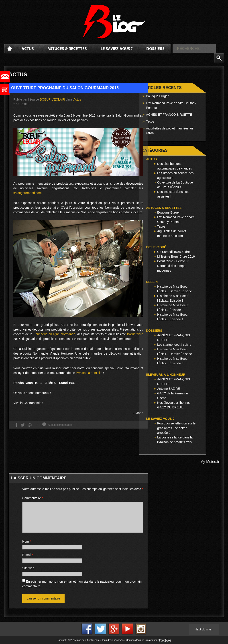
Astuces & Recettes (67, 49)
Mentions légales (135, 640)
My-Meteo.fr (210, 462)
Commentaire (33, 498)
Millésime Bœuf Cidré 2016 (176, 256)
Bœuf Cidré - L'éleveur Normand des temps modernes (173, 266)
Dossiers (155, 49)
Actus (28, 49)
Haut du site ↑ (204, 629)
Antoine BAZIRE (169, 389)
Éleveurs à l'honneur (166, 375)
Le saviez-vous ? (117, 49)
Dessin (152, 282)
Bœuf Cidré (135, 334)
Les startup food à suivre (174, 345)
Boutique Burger (157, 96)
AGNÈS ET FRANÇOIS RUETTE (169, 115)
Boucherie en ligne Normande (54, 334)
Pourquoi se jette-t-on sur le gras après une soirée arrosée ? (176, 428)
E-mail (28, 555)
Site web (28, 568)
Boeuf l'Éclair (52, 99)
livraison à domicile (89, 373)
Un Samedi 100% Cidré (173, 252)
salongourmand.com (27, 193)
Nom (27, 541)
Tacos (150, 121)
